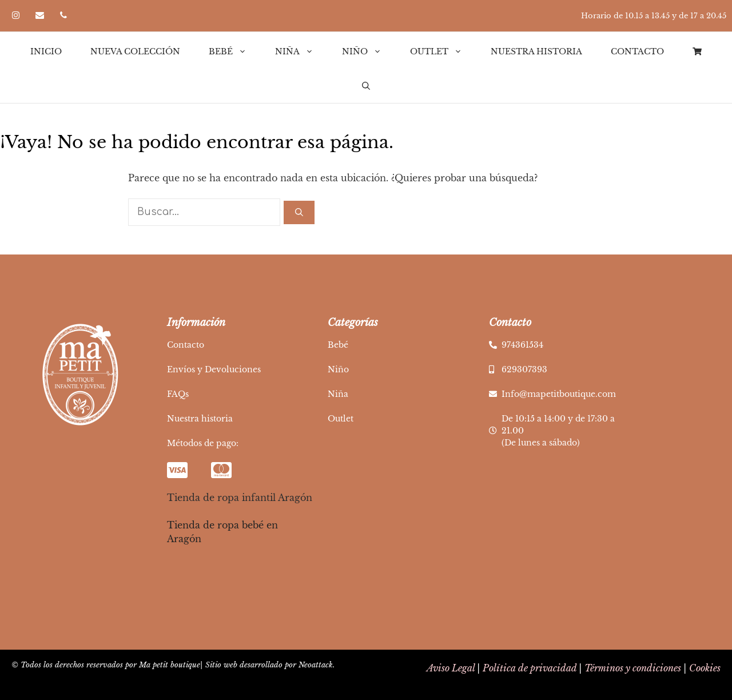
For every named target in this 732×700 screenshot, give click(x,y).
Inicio (46, 51)
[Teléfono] (63, 16)
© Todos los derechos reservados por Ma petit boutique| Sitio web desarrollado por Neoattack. (173, 665)
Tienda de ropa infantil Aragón (240, 498)
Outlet (443, 51)
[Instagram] (15, 16)
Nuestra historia (536, 51)
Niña (301, 51)
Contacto (637, 51)
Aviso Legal (451, 668)
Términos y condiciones (633, 668)
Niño (369, 51)
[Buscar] (299, 212)
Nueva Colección (135, 51)
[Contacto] (39, 16)
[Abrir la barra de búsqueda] (366, 86)
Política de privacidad (530, 668)
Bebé (235, 51)
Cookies (705, 668)
